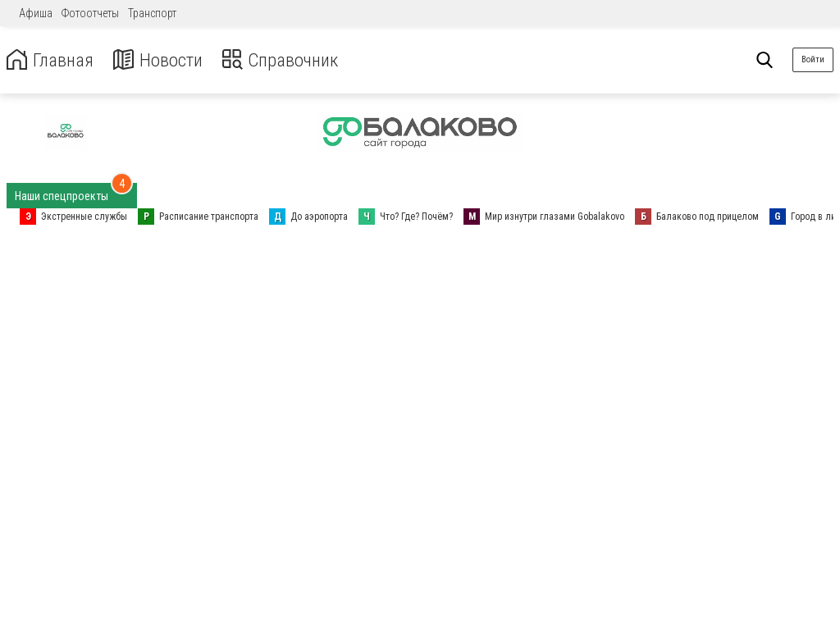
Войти (813, 59)
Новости (163, 60)
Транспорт (152, 13)
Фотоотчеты (90, 13)
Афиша (36, 13)
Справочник (290, 60)
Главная (52, 60)
